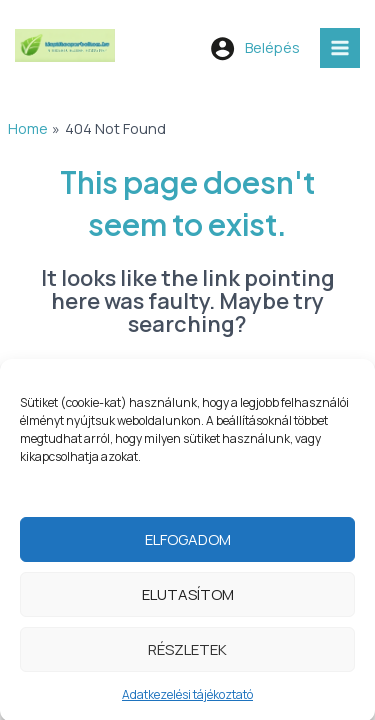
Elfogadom (188, 548)
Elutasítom (188, 603)
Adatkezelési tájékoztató (187, 703)
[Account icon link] (255, 48)
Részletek (187, 658)
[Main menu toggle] (340, 48)
